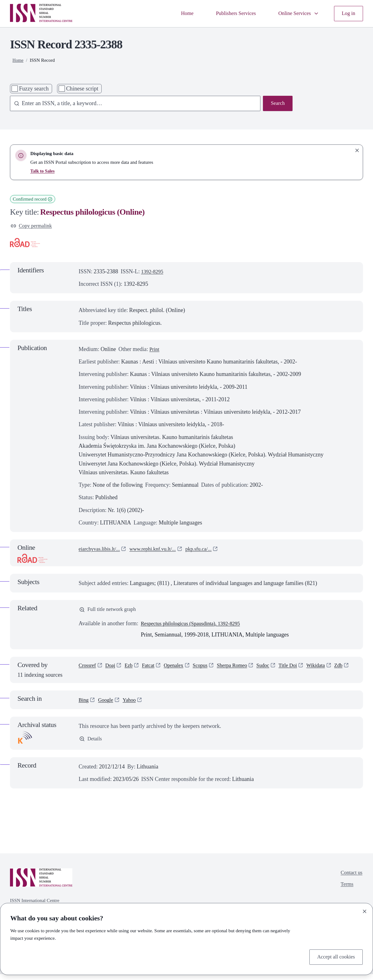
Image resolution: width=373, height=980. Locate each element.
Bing (84, 706)
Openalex (179, 668)
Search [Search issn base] (277, 104)
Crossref (88, 668)
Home (177, 13)
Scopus (208, 668)
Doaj (112, 668)
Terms (345, 892)
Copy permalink (33, 227)
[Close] (365, 910)
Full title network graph (110, 611)
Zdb (83, 680)
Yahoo (133, 706)
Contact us (350, 879)
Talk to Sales (43, 171)
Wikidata (332, 668)
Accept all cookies (334, 957)
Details (91, 745)
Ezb (132, 668)
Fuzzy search (34, 89)
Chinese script (82, 89)
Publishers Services (229, 13)
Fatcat (153, 668)
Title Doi (302, 668)
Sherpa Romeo (242, 668)
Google (107, 706)
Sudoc (275, 668)
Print (155, 350)
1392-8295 (153, 272)
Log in (348, 13)
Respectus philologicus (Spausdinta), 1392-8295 (195, 626)
